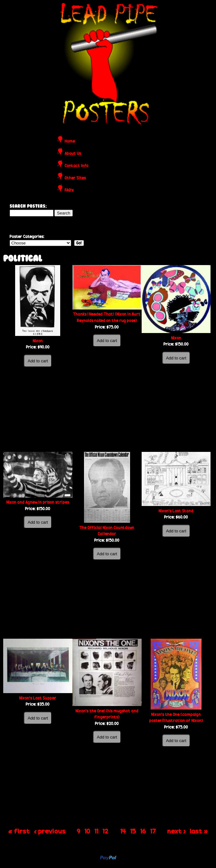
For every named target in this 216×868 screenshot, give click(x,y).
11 (97, 831)
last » (199, 831)
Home (70, 142)
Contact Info (77, 166)
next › (177, 831)
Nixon (38, 341)
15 (133, 831)
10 (88, 831)
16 (143, 831)
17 (153, 831)
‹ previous (50, 831)
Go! (79, 243)
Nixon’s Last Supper (38, 698)
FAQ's (69, 191)
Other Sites (75, 178)
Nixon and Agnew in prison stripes (38, 502)
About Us (73, 154)
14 (123, 831)
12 (106, 831)
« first (19, 831)
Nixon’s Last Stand (176, 511)
